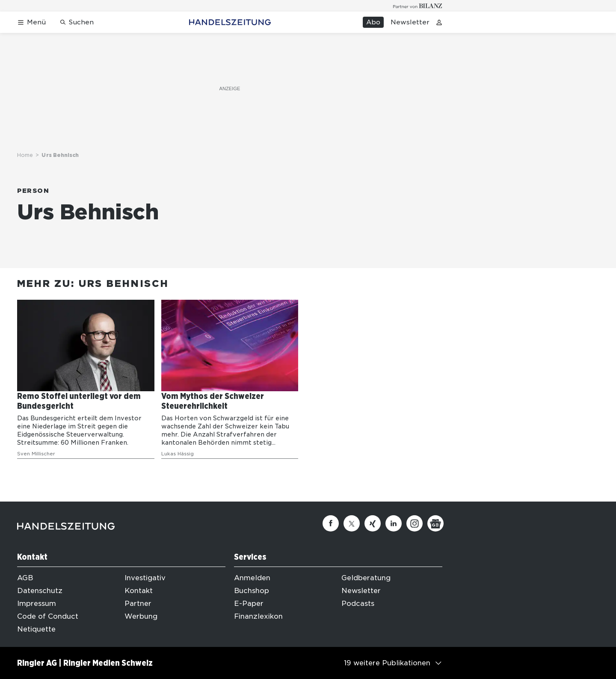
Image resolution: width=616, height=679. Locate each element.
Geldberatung (366, 578)
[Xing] (373, 523)
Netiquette (36, 629)
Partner (138, 604)
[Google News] (435, 523)
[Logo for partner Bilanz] (418, 6)
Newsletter (410, 22)
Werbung (141, 616)
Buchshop (252, 591)
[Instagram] (415, 523)
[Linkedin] (394, 523)
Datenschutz (40, 591)
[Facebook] (331, 523)
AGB (25, 578)
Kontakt (139, 591)
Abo (373, 22)
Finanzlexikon (258, 616)
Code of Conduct (48, 616)
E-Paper (249, 604)
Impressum (37, 604)
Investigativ (145, 578)
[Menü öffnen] (31, 22)
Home (25, 155)
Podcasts (358, 604)
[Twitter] (352, 523)
